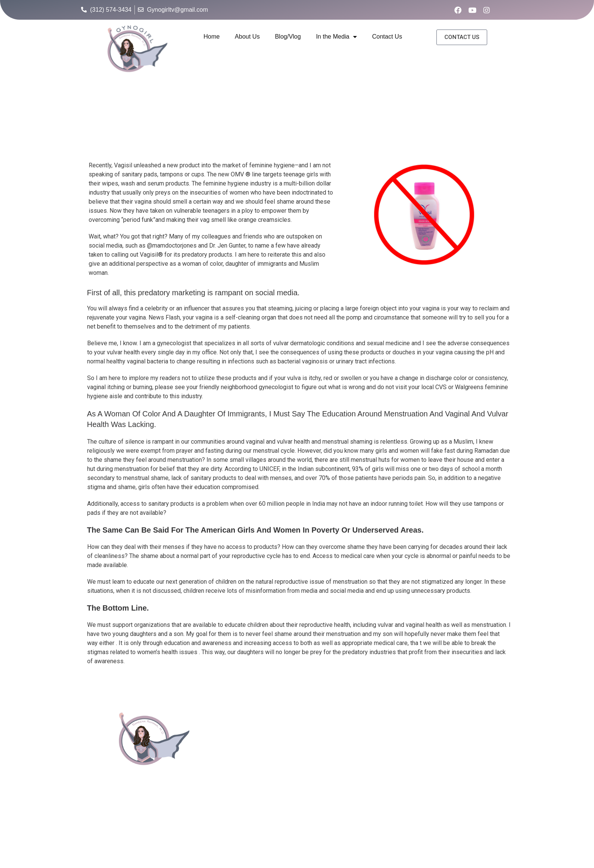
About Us (247, 37)
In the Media (336, 37)
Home (212, 37)
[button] (462, 37)
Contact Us (387, 37)
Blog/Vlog (288, 37)
